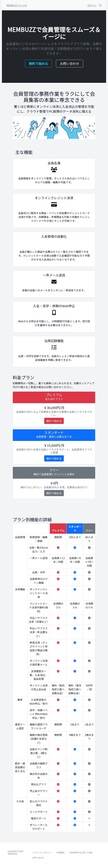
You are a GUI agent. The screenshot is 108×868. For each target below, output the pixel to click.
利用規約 (61, 853)
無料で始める (38, 63)
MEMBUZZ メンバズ (17, 5)
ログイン (92, 5)
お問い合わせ (70, 63)
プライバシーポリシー (42, 853)
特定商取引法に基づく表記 (81, 853)
